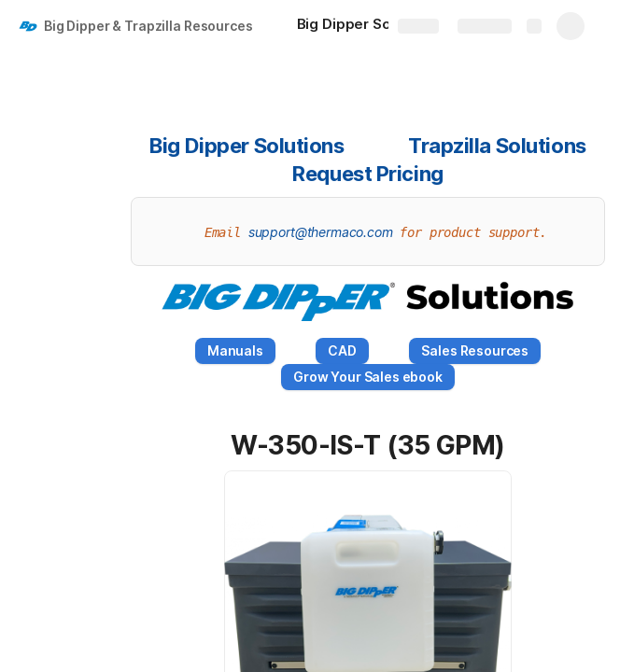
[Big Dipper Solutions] (377, 26)
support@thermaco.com (321, 232)
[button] (210, 445)
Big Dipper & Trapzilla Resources (148, 26)
